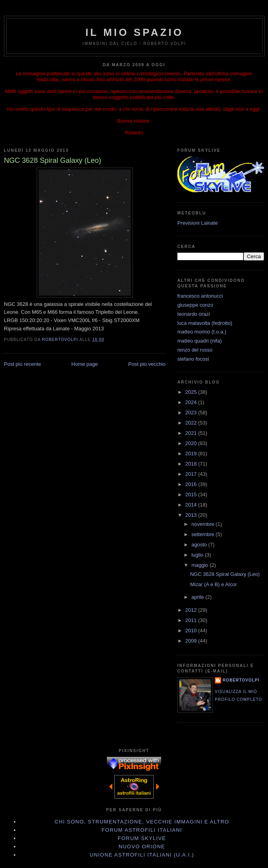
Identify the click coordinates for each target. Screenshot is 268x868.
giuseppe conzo (195, 305)
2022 (192, 423)
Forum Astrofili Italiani (142, 830)
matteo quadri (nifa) (200, 341)
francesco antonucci (200, 296)
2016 (192, 484)
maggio (201, 565)
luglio (198, 555)
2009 (192, 641)
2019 (192, 454)
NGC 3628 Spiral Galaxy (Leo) (225, 574)
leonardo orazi (194, 314)
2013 (192, 515)
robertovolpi (241, 680)
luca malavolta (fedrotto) (205, 323)
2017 (192, 474)
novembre (204, 524)
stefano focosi (193, 359)
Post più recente (22, 364)
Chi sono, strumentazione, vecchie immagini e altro (142, 822)
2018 (192, 464)
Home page (85, 364)
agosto (200, 545)
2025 (192, 392)
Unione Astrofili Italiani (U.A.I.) (142, 855)
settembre (204, 534)
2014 (192, 505)
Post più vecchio (147, 364)
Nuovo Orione (142, 847)
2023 (192, 413)
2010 (192, 631)
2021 (192, 433)
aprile (198, 597)
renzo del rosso (195, 350)
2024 (192, 402)
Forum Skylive (142, 838)
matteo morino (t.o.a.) (202, 332)
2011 (192, 620)
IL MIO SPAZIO (135, 32)
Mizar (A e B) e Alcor (213, 584)
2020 (192, 443)
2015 (192, 495)
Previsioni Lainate (198, 223)
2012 (192, 610)
